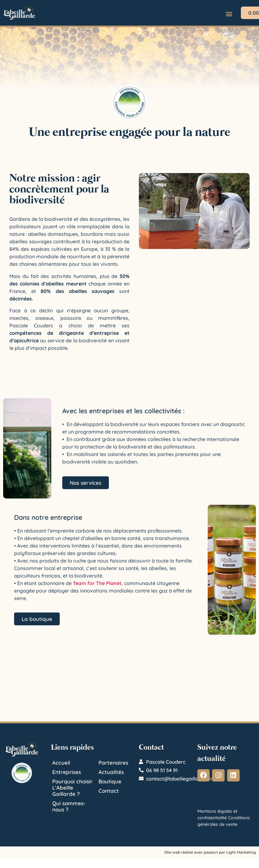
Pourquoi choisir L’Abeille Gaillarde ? (72, 788)
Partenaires (113, 763)
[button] (229, 14)
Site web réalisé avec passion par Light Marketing (210, 852)
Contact (109, 791)
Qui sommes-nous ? (69, 806)
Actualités (111, 772)
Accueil (61, 763)
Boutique (110, 781)
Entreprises (67, 772)
